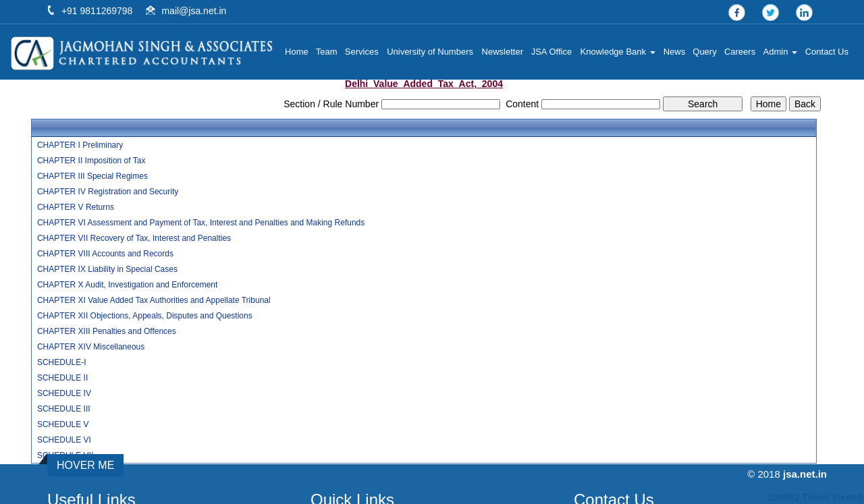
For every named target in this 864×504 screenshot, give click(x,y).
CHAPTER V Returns (76, 207)
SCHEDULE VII (65, 455)
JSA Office (551, 52)
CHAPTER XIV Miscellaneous (91, 347)
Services (362, 52)
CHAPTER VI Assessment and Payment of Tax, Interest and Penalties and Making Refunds (201, 223)
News (675, 52)
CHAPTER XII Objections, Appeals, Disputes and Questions (145, 316)
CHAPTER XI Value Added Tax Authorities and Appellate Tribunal (154, 300)
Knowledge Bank (618, 52)
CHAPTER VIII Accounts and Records (105, 254)
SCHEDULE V (63, 424)
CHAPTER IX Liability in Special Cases (107, 269)
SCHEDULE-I (62, 362)
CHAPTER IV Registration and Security (108, 192)
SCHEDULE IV (64, 393)
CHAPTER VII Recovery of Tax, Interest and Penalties (134, 238)
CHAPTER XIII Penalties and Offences (107, 331)
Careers (740, 52)
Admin (780, 52)
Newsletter (503, 52)
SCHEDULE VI (64, 440)
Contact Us (827, 52)
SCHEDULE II (62, 378)
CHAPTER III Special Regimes (92, 176)
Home (297, 52)
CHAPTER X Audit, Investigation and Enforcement (127, 285)
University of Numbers (430, 52)
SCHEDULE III (64, 409)
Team (327, 52)
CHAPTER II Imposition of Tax (91, 161)
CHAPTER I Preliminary (80, 145)
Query (704, 52)
